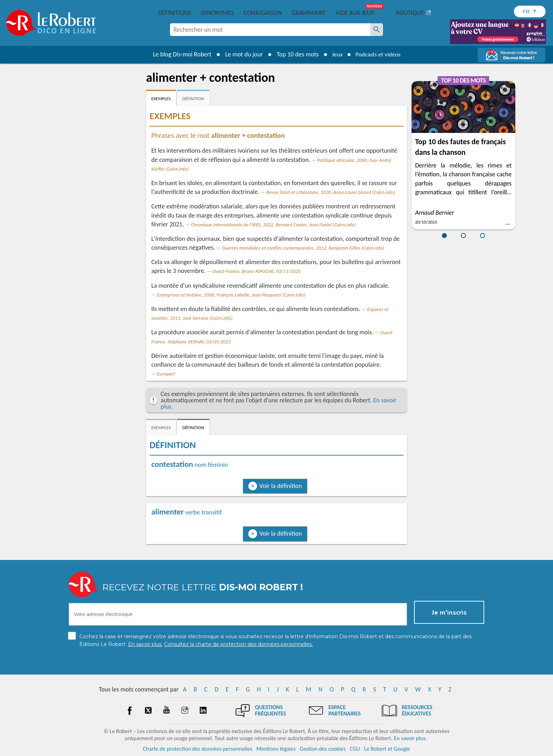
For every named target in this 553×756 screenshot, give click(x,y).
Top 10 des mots (295, 54)
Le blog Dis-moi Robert (180, 54)
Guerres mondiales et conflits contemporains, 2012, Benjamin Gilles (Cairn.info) (303, 248)
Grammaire (309, 13)
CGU (355, 749)
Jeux (336, 54)
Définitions (175, 13)
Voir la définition (281, 486)
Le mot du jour (242, 54)
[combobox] (270, 30)
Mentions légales (276, 749)
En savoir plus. (411, 738)
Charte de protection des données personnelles (197, 749)
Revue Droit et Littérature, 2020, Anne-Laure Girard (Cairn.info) (331, 192)
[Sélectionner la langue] (530, 11)
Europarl (166, 374)
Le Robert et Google (387, 749)
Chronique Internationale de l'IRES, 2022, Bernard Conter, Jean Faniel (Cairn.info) (273, 225)
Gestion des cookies (323, 749)
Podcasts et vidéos (379, 54)
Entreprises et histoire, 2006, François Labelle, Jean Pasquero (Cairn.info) (231, 295)
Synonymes (217, 13)
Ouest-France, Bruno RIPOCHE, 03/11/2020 (256, 271)
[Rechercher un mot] (377, 30)
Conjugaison (263, 13)
